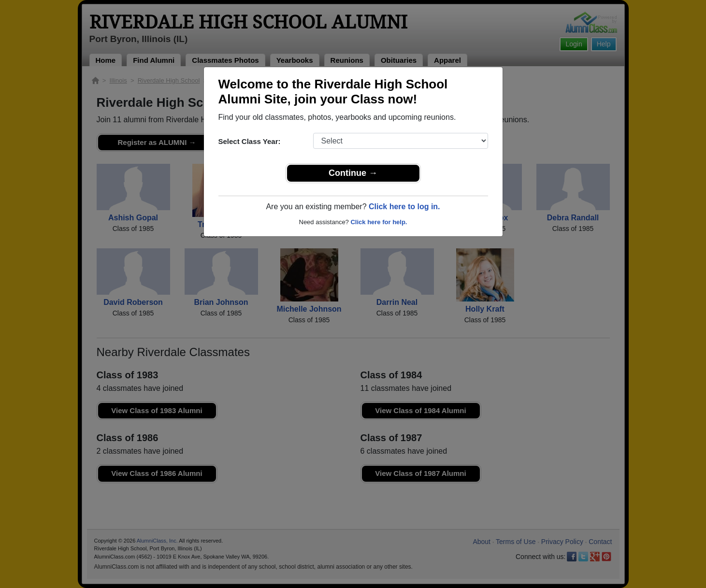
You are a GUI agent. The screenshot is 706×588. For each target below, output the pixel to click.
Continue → (353, 173)
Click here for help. (379, 222)
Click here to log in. (404, 207)
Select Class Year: (250, 141)
